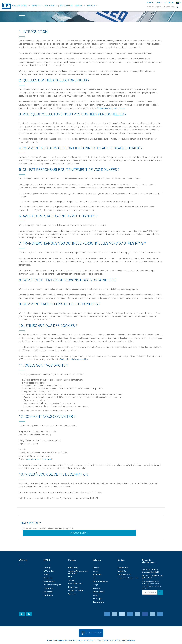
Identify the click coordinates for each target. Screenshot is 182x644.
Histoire (46, 575)
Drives (70, 577)
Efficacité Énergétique (100, 581)
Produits (36, 6)
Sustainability (48, 588)
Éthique (79, 6)
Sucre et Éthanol (98, 592)
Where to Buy (122, 571)
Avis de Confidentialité (55, 640)
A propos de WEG (20, 6)
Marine (95, 571)
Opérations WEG (49, 581)
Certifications (48, 595)
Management (48, 578)
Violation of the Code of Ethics (128, 578)
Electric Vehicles (98, 602)
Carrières (159, 2)
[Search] (178, 7)
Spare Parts (72, 594)
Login (171, 2)
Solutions (50, 6)
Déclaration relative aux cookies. (111, 108)
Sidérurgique (97, 575)
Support (91, 6)
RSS (105, 640)
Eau (94, 578)
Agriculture (97, 588)
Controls (71, 580)
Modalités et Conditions (93, 640)
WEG (5, 6)
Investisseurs (66, 6)
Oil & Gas (96, 568)
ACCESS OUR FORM (78, 533)
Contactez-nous (123, 568)
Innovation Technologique (52, 585)
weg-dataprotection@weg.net (39, 459)
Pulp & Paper (97, 599)
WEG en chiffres (49, 571)
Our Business (48, 592)
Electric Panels (73, 587)
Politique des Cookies (74, 640)
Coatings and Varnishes (76, 591)
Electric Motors (73, 568)
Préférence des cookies (93, 633)
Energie (95, 585)
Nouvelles (150, 2)
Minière (95, 595)
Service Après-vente (124, 575)
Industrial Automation (76, 584)
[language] (179, 2)
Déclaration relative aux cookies (74, 359)
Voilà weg (47, 568)
